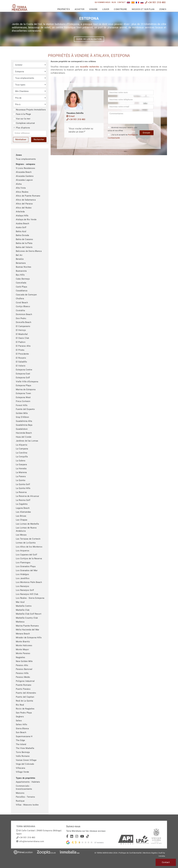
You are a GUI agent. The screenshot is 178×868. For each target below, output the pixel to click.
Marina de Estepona (26, 389)
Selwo (19, 721)
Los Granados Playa (26, 566)
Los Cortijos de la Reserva (29, 559)
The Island (21, 744)
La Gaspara (21, 465)
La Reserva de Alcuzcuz (27, 496)
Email (71, 116)
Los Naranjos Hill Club (27, 594)
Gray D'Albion (22, 417)
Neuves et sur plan (143, 9)
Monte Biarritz (23, 642)
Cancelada (21, 283)
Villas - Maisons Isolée (27, 805)
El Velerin (21, 366)
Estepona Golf (23, 378)
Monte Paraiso (23, 653)
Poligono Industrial (25, 681)
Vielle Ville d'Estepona (27, 382)
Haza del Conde (24, 437)
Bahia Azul (21, 231)
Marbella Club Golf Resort (29, 614)
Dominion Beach (24, 314)
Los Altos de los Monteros (29, 547)
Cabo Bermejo (23, 279)
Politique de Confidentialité (130, 853)
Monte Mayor (22, 649)
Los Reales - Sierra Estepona (30, 598)
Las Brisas (21, 516)
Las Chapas (22, 520)
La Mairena (21, 472)
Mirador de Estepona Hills (29, 638)
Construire (120, 9)
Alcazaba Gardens (25, 176)
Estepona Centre (24, 370)
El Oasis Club (22, 338)
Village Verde (22, 772)
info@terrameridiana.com (31, 841)
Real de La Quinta (24, 701)
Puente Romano (24, 685)
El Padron (21, 342)
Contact (121, 2)
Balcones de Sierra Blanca (29, 251)
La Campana (22, 449)
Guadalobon (22, 429)
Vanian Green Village (26, 760)
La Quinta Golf (23, 484)
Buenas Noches (24, 267)
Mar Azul (20, 602)
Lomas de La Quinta (26, 543)
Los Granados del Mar (27, 570)
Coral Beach (22, 303)
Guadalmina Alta (24, 421)
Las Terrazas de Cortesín (28, 539)
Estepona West (23, 397)
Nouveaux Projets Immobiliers (29, 110)
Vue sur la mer (22, 119)
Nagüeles (21, 657)
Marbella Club (23, 610)
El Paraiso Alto (23, 346)
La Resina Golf (23, 500)
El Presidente (22, 354)
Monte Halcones (24, 645)
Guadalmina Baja (24, 425)
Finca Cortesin (23, 401)
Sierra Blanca (22, 729)
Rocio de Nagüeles (25, 709)
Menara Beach (23, 634)
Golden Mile (22, 413)
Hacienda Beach (24, 433)
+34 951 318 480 (155, 2)
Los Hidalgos (22, 574)
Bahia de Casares (24, 239)
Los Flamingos (23, 563)
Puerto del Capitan (25, 697)
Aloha (19, 184)
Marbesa (20, 622)
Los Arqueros (23, 551)
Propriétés (64, 9)
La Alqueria (21, 445)
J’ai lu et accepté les (123, 136)
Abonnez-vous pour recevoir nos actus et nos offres (122, 129)
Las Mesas (21, 535)
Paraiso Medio (23, 677)
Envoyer (147, 133)
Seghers (20, 717)
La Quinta (21, 480)
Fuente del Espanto (25, 409)
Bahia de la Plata (24, 243)
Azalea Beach (22, 224)
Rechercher (39, 139)
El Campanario (23, 326)
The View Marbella (25, 748)
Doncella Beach (24, 322)
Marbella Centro (24, 606)
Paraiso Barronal (24, 669)
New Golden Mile (24, 661)
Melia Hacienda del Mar (28, 630)
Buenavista (21, 271)
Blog (114, 2)
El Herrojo (21, 330)
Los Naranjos (22, 586)
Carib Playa (21, 287)
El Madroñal (22, 334)
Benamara (21, 263)
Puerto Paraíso (23, 689)
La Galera (21, 461)
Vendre (93, 9)
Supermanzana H (24, 736)
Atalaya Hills (22, 216)
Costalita (20, 310)
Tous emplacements (26, 159)
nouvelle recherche (89, 67)
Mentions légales (150, 853)
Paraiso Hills (22, 673)
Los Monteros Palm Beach (29, 582)
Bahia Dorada (22, 235)
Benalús (20, 259)
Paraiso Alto (22, 665)
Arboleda (20, 212)
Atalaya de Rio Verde (26, 219)
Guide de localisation (89, 39)
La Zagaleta (22, 504)
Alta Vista (21, 188)
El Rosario (21, 358)
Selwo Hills (21, 724)
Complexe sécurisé (24, 123)
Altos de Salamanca (26, 200)
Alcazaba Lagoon (24, 180)
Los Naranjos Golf (25, 590)
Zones (163, 9)
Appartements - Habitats (28, 782)
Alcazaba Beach (24, 172)
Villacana (20, 768)
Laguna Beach (23, 508)
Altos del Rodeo (24, 208)
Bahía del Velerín (24, 247)
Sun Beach (21, 732)
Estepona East (23, 374)
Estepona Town (23, 393)
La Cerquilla (22, 457)
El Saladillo (21, 362)
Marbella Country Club (27, 618)
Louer (106, 9)
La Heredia (21, 469)
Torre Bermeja (23, 752)
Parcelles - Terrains (25, 797)
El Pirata (20, 350)
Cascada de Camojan (26, 295)
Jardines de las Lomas (27, 441)
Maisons (20, 793)
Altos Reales (22, 192)
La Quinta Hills (23, 488)
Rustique (20, 801)
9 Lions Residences (25, 168)
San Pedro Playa (24, 713)
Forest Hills (22, 405)
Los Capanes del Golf (26, 555)
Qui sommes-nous (103, 2)
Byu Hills (20, 275)
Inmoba (162, 856)
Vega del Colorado (25, 764)
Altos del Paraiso (24, 204)
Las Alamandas (23, 512)
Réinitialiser (21, 139)
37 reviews (99, 843)
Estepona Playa (23, 385)
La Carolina (21, 453)
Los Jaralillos (23, 578)
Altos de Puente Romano (28, 196)
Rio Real (20, 705)
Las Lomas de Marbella (27, 524)
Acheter (80, 9)
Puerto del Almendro (26, 693)
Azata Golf (21, 227)
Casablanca (22, 291)
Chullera (20, 299)
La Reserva (21, 492)
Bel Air (19, 255)
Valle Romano (23, 756)
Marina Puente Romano (27, 626)
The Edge (20, 740)
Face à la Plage (22, 114)
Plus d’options (22, 128)
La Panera (21, 476)
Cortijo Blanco (23, 306)
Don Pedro (21, 318)
